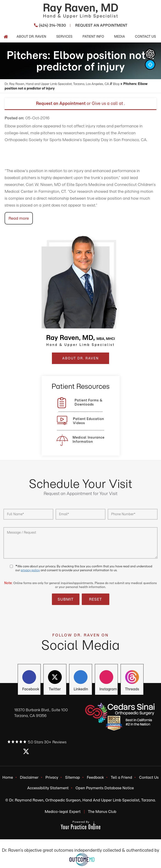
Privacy (52, 778)
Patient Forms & (89, 402)
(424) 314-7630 (53, 25)
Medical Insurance (89, 440)
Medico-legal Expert (62, 813)
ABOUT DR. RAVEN (80, 358)
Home (8, 778)
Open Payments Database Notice (105, 789)
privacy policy (30, 570)
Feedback (95, 778)
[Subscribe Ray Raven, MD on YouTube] (132, 678)
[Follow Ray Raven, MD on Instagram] (106, 678)
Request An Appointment (101, 25)
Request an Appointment (61, 103)
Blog (123, 84)
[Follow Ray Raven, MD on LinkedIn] (81, 678)
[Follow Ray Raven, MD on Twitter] (55, 678)
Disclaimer (29, 778)
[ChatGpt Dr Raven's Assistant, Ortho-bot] (150, 54)
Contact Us (149, 778)
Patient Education (89, 421)
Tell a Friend (121, 778)
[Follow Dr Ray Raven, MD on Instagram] (150, 65)
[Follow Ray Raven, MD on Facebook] (29, 678)
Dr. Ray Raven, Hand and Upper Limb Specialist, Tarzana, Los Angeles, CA (60, 84)
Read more (19, 218)
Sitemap (72, 778)
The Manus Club (102, 813)
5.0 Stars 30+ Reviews (47, 742)
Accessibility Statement (48, 789)
